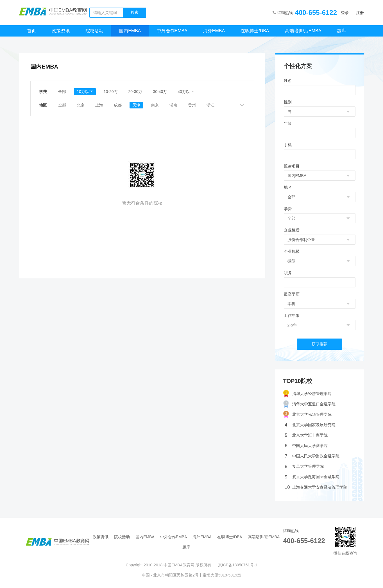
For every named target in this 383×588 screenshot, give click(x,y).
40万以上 (186, 92)
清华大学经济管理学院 (307, 394)
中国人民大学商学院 (306, 446)
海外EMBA (214, 31)
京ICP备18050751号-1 (238, 565)
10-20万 (111, 92)
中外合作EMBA (172, 31)
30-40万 (160, 92)
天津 (136, 105)
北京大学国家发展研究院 (310, 425)
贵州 (192, 105)
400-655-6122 (316, 13)
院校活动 (94, 31)
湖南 (173, 105)
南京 (155, 105)
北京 (81, 105)
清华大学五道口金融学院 (309, 404)
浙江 (210, 105)
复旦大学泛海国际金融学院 (312, 477)
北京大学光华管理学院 (307, 415)
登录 (345, 13)
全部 (62, 92)
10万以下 (85, 92)
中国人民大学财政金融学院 (312, 456)
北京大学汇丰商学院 (306, 435)
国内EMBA (130, 31)
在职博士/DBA (255, 31)
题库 (341, 31)
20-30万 (135, 92)
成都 (118, 105)
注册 (360, 13)
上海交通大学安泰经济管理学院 (316, 487)
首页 (31, 31)
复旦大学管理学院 (304, 466)
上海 (99, 105)
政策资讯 (61, 31)
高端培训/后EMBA (303, 31)
